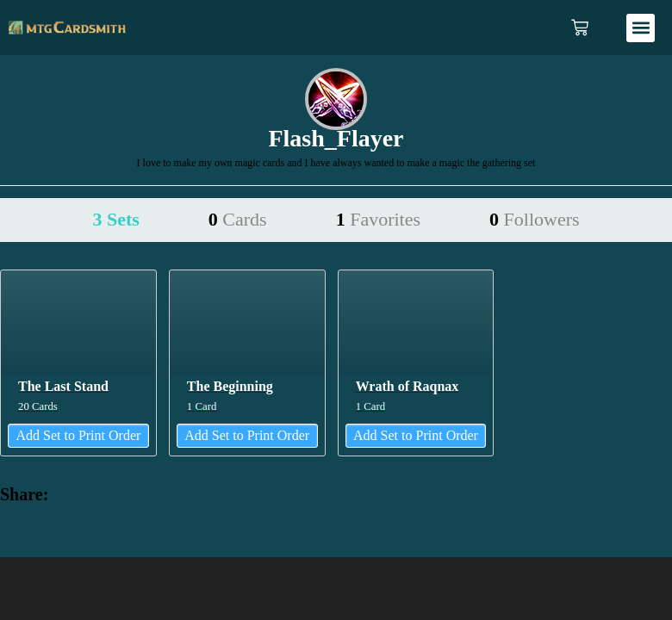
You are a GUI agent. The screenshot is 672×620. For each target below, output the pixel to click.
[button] (641, 28)
